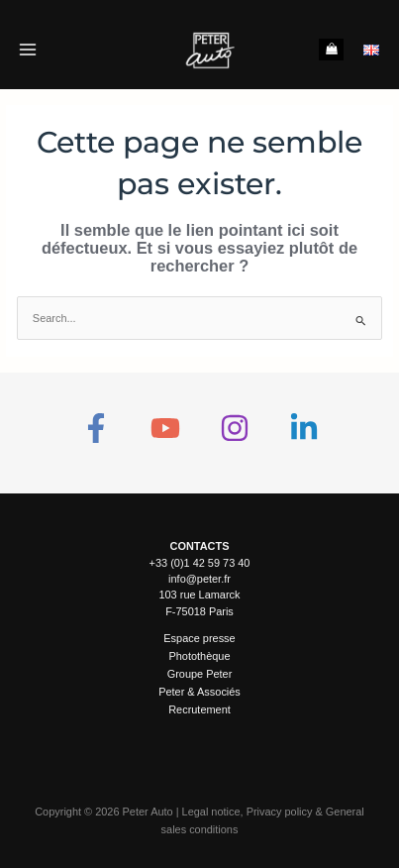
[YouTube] (165, 428)
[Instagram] (235, 428)
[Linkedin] (304, 428)
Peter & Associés (199, 692)
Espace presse (199, 638)
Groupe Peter (200, 674)
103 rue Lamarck (199, 595)
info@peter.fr (199, 579)
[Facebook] (96, 428)
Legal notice (211, 812)
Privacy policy (280, 812)
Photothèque (199, 656)
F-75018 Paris (199, 611)
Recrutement (199, 709)
